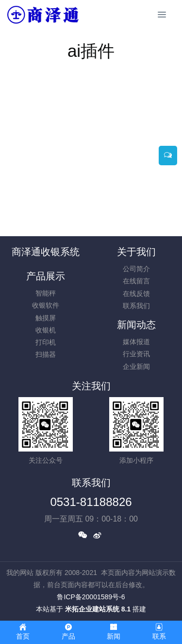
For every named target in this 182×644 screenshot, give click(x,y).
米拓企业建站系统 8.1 (98, 609)
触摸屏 (46, 318)
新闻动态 (136, 325)
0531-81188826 (91, 502)
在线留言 (136, 281)
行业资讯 (136, 354)
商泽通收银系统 (46, 252)
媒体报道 (136, 342)
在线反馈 (136, 294)
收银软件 (46, 305)
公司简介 (136, 269)
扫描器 (46, 354)
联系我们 (136, 306)
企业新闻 (136, 366)
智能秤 (46, 293)
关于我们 (136, 252)
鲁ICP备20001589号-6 (91, 597)
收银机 (46, 330)
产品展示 (46, 276)
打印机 (46, 342)
